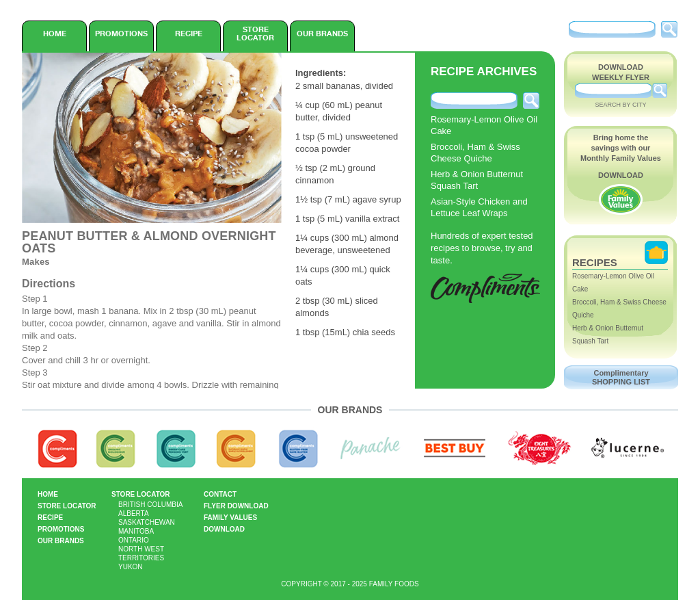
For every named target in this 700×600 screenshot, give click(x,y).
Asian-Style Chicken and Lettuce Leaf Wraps (479, 207)
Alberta (134, 513)
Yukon (131, 567)
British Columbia (150, 505)
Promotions (121, 34)
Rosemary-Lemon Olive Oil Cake (484, 125)
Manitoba (136, 531)
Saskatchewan (147, 522)
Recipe (189, 34)
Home (55, 34)
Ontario (134, 540)
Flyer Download (236, 506)
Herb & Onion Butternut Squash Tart (477, 180)
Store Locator (255, 34)
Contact (220, 494)
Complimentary (621, 377)
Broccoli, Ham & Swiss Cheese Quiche (475, 153)
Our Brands (322, 34)
